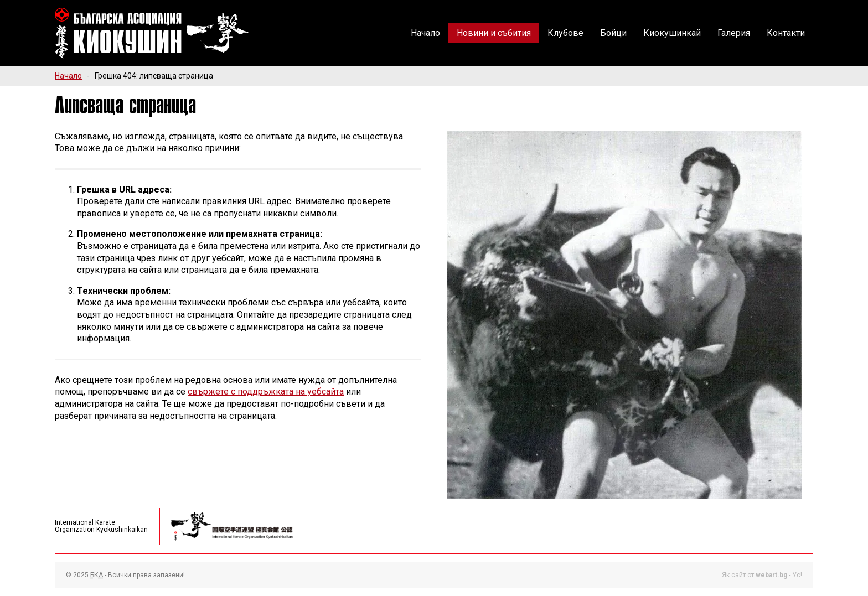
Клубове (565, 33)
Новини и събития (494, 33)
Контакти (786, 33)
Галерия (734, 33)
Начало (425, 33)
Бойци (613, 33)
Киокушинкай (672, 33)
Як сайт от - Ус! (762, 575)
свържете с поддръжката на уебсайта (266, 392)
